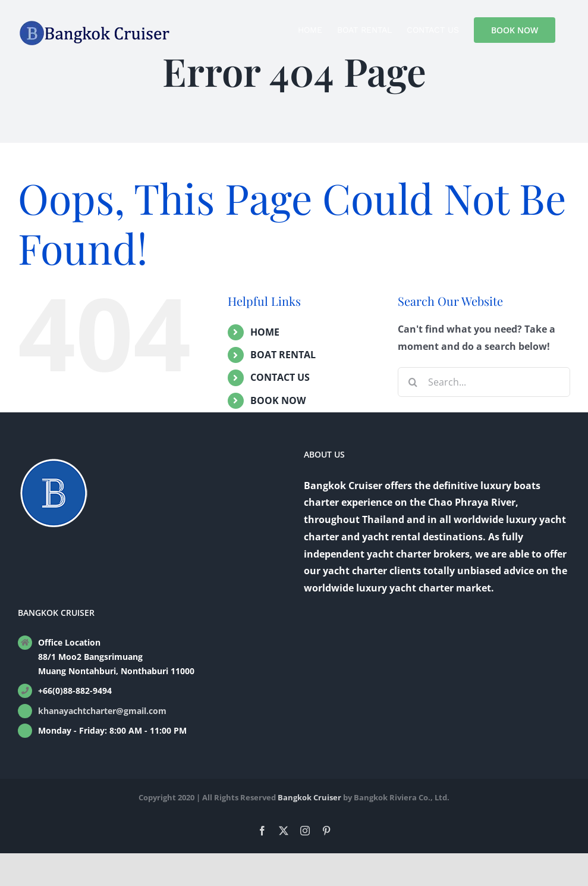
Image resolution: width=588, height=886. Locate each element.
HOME (265, 332)
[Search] (413, 382)
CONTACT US (280, 377)
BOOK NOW (278, 400)
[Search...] (484, 382)
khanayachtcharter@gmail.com (102, 711)
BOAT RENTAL (283, 355)
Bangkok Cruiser (309, 797)
